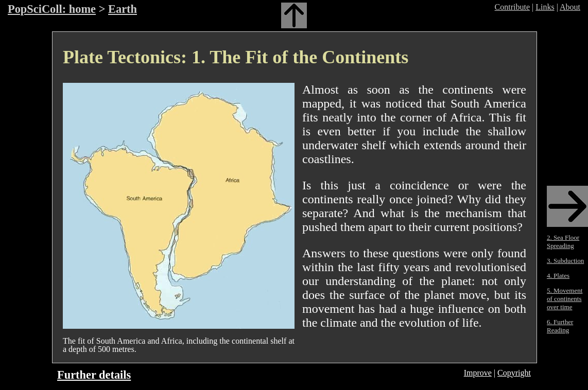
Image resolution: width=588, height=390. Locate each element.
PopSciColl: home (52, 9)
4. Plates (558, 276)
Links (545, 7)
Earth (123, 9)
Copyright (514, 373)
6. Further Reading (560, 326)
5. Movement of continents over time (565, 299)
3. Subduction (565, 261)
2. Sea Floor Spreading (563, 242)
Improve (478, 373)
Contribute (512, 7)
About (570, 7)
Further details (94, 375)
